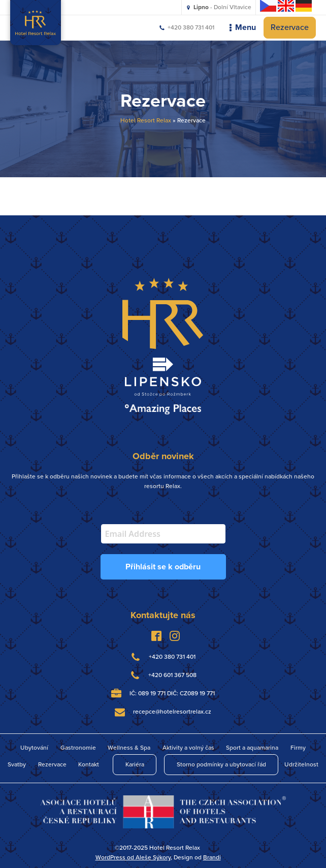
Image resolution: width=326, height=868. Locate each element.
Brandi (212, 857)
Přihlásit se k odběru (163, 567)
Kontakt (89, 764)
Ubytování (34, 748)
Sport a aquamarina (252, 748)
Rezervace (290, 27)
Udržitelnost (301, 764)
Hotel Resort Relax (146, 120)
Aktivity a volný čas (188, 748)
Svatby (17, 764)
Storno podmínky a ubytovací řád (221, 764)
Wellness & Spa (129, 748)
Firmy (298, 748)
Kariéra (135, 764)
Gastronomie (78, 748)
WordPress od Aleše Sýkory (133, 857)
